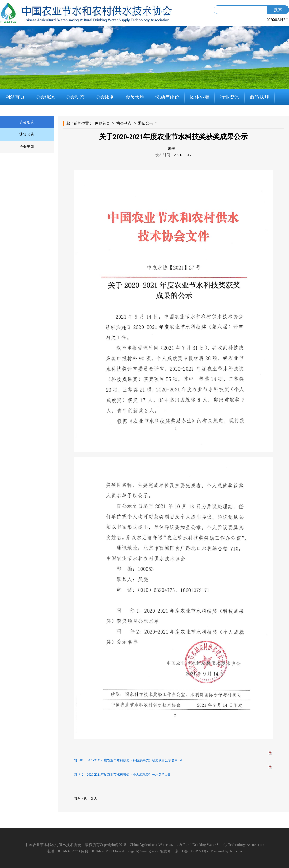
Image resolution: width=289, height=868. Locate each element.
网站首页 (15, 97)
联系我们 (75, 113)
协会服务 (105, 97)
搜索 (278, 10)
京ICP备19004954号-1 (192, 851)
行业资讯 (230, 97)
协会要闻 (27, 147)
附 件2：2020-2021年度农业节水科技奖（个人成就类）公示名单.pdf (122, 775)
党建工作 (15, 113)
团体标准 (200, 97)
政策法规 (260, 97)
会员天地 (135, 97)
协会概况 (45, 97)
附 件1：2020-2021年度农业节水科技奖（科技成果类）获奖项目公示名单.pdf (128, 760)
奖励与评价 (167, 97)
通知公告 (27, 134)
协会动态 (75, 97)
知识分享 (45, 113)
